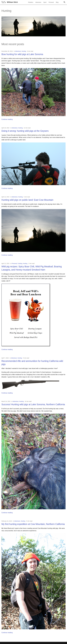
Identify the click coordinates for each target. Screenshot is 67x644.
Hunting (24, 51)
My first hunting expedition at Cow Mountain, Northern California (33, 524)
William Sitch (12, 2)
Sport (45, 2)
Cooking (20, 263)
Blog (57, 2)
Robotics (31, 2)
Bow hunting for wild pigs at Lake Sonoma (22, 54)
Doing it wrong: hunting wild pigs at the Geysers (25, 131)
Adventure (38, 2)
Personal (51, 2)
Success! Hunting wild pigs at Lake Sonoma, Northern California (33, 404)
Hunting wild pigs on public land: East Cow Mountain (27, 200)
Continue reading (7, 119)
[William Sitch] (4, 2)
